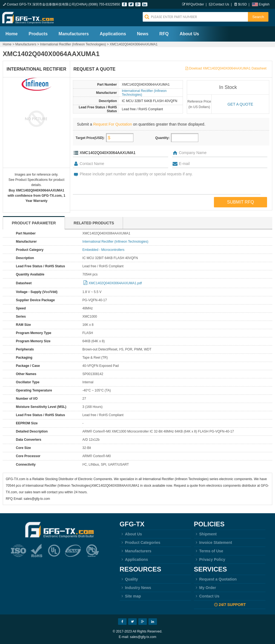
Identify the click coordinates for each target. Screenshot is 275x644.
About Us (189, 34)
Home (12, 34)
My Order (205, 588)
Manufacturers (74, 34)
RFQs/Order (195, 4)
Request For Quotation (113, 124)
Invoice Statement (213, 543)
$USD (242, 4)
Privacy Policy (210, 559)
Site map (130, 596)
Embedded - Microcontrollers (103, 250)
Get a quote (240, 104)
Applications (113, 34)
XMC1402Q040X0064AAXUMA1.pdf (115, 283)
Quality (129, 579)
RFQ (164, 34)
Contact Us (221, 4)
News (143, 34)
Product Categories (140, 543)
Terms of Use (209, 551)
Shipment (205, 534)
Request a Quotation (215, 579)
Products (38, 34)
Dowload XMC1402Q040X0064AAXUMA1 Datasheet (228, 68)
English (264, 4)
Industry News (135, 588)
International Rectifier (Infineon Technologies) (73, 44)
